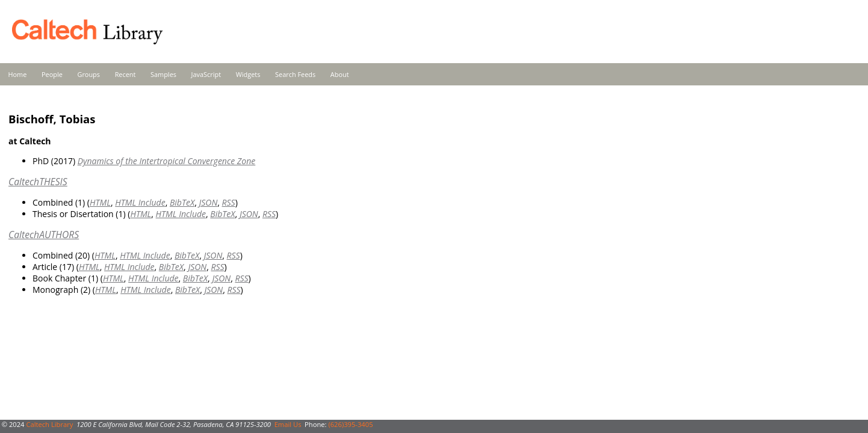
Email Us (288, 424)
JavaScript (206, 74)
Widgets (248, 74)
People (52, 74)
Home (18, 74)
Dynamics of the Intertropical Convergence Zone (167, 161)
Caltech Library (49, 424)
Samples (163, 74)
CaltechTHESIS (38, 182)
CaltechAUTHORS (44, 235)
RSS (229, 202)
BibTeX (182, 202)
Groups (88, 74)
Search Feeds (295, 74)
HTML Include (140, 202)
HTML (100, 202)
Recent (126, 74)
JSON (208, 202)
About (340, 74)
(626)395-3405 (350, 424)
